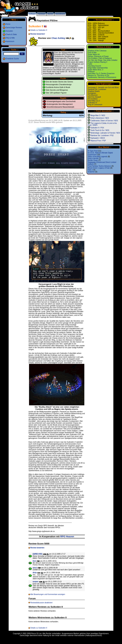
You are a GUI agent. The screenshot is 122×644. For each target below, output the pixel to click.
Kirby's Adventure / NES (100, 118)
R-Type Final (93, 151)
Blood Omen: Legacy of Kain (99, 168)
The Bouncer (93, 95)
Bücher (50, 14)
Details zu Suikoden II (39, 30)
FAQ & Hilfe (10, 38)
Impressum (10, 41)
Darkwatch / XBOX (98, 138)
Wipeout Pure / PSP (98, 141)
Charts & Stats (11, 34)
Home (8, 24)
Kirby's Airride (93, 158)
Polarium (91, 72)
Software (32, 14)
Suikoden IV (92, 103)
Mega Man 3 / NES (98, 115)
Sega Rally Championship (98, 68)
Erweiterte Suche (12, 59)
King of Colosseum (95, 105)
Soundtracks (60, 14)
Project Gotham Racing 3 (97, 62)
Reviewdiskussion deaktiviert (41, 603)
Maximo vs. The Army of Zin (98, 75)
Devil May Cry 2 (94, 101)
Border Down (93, 160)
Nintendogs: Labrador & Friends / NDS (105, 133)
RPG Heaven (67, 536)
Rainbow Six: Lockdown (97, 89)
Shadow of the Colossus (97, 51)
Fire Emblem (93, 99)
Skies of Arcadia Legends (98, 157)
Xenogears (92, 93)
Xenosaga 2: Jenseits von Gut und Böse (103, 87)
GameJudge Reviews (14, 28)
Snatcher (91, 172)
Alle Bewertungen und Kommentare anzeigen (48, 594)
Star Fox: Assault (94, 97)
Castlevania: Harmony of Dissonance (102, 77)
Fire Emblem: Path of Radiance (100, 58)
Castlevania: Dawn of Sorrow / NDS (104, 121)
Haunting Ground (94, 66)
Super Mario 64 (94, 54)
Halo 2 (90, 170)
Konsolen (9, 31)
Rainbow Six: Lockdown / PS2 (102, 135)
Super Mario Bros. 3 (95, 70)
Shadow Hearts (94, 91)
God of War (92, 53)
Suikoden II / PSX (97, 128)
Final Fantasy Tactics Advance (99, 166)
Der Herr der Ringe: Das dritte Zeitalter (103, 60)
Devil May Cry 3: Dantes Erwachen (101, 73)
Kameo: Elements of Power (98, 56)
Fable (90, 64)
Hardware (42, 14)
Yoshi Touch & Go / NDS (100, 130)
